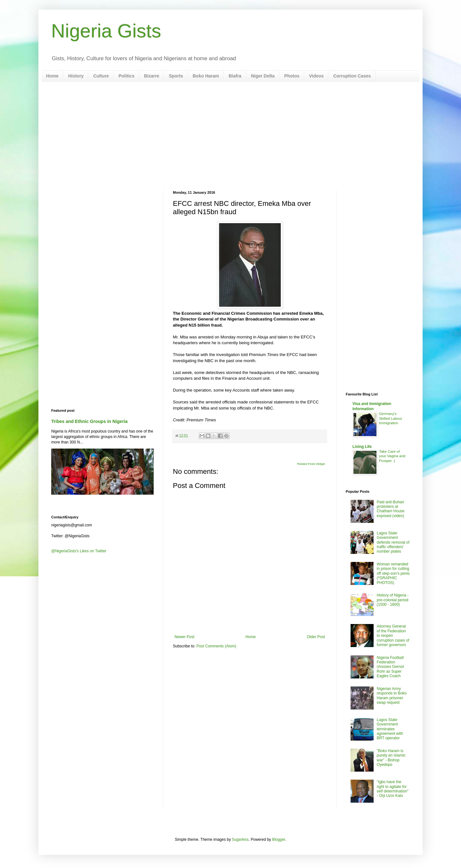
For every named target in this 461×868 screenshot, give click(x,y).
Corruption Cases (352, 76)
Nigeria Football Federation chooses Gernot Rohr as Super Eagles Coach (390, 667)
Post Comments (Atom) (216, 646)
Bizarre (152, 76)
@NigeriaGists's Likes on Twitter (79, 551)
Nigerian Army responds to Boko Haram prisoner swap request (392, 696)
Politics (126, 76)
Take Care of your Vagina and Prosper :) (392, 456)
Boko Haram (206, 76)
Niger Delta (263, 76)
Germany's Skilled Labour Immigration (391, 418)
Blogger (279, 840)
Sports (176, 76)
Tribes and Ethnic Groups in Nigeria (89, 421)
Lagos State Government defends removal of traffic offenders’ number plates (393, 542)
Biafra (235, 76)
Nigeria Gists (106, 31)
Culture (101, 76)
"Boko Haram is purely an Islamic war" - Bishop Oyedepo (391, 758)
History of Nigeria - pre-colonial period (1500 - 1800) (393, 600)
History (76, 76)
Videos (316, 76)
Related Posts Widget (311, 464)
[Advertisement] (230, 136)
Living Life (362, 447)
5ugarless (240, 840)
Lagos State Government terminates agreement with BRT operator (390, 729)
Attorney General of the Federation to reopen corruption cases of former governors (393, 636)
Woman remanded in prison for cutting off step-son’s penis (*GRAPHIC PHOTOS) (393, 573)
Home (52, 76)
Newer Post (184, 637)
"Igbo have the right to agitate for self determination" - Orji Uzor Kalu (393, 789)
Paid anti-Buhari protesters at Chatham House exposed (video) (391, 509)
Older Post (316, 637)
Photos (292, 76)
